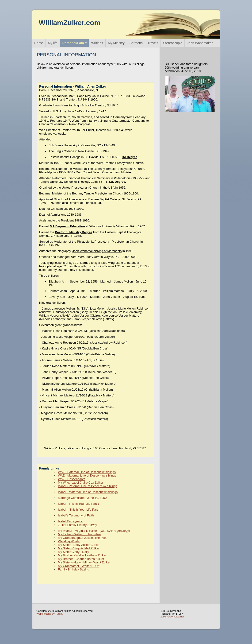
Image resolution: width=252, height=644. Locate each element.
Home (39, 43)
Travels (153, 43)
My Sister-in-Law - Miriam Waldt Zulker (84, 562)
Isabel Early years (71, 521)
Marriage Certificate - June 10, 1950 (82, 498)
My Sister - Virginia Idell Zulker (79, 548)
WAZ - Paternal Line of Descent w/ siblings (87, 472)
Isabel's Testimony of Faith (76, 515)
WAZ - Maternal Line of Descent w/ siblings (87, 475)
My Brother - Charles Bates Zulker (81, 559)
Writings (97, 43)
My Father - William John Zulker (79, 534)
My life (53, 43)
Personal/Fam (73, 43)
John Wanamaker (200, 43)
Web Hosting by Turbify (50, 614)
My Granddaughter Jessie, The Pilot (82, 538)
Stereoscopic (173, 43)
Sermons (136, 43)
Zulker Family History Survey (77, 525)
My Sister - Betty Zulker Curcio (79, 545)
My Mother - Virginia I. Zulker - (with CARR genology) (94, 531)
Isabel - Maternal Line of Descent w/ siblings (88, 492)
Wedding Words (69, 541)
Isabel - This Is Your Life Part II (79, 510)
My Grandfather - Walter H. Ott (79, 566)
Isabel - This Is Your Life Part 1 (79, 504)
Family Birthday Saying (74, 569)
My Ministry (116, 43)
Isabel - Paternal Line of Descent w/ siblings (88, 486)
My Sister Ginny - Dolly (73, 552)
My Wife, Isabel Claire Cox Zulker (81, 483)
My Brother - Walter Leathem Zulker (82, 555)
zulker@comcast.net (172, 617)
